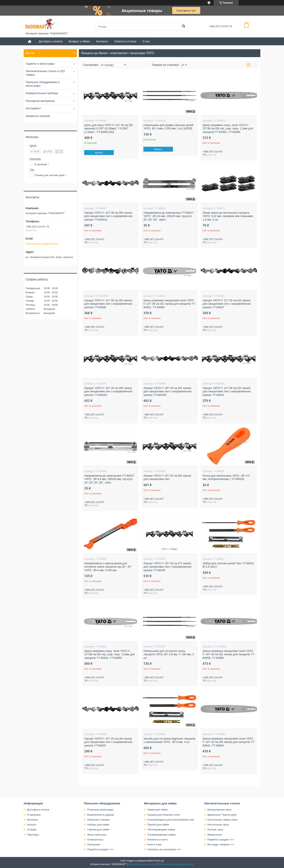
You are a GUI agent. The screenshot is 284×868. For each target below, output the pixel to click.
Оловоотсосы (95, 840)
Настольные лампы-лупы (223, 820)
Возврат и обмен (79, 41)
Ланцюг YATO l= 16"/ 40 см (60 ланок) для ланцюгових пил (167, 477)
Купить (99, 153)
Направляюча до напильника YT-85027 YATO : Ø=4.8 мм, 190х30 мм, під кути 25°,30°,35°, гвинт (168, 216)
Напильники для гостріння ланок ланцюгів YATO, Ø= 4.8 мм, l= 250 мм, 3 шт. (169, 654)
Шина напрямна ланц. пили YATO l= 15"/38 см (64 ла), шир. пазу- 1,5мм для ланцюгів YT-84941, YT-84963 (109, 654)
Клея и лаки (154, 844)
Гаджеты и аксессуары (40, 64)
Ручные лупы (215, 829)
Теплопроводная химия (161, 829)
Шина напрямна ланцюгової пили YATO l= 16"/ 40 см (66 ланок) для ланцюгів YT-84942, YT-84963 (229, 742)
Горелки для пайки (98, 829)
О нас (146, 41)
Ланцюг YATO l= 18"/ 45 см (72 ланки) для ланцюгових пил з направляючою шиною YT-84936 (167, 567)
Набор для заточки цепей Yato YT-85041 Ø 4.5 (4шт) (228, 565)
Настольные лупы (218, 825)
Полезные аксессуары (100, 810)
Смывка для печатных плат (164, 815)
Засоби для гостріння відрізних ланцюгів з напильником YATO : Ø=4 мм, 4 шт (169, 740)
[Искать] (183, 26)
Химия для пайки (157, 810)
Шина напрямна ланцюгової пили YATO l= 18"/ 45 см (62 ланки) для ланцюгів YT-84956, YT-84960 (229, 654)
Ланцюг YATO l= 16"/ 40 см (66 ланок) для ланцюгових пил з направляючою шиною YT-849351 (108, 391)
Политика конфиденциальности (176, 864)
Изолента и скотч (158, 840)
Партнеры (33, 835)
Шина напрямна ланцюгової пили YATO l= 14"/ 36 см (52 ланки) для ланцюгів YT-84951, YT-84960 (170, 304)
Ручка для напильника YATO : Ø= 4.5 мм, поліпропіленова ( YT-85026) (226, 477)
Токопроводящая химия (161, 835)
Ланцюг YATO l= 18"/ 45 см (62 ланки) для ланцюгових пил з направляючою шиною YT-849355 (167, 391)
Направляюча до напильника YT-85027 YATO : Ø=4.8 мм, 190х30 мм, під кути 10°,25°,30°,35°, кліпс (109, 479)
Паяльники (94, 844)
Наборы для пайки (98, 825)
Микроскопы (215, 835)
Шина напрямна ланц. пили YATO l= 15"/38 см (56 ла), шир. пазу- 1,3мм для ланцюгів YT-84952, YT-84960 (228, 129)
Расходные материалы (40, 101)
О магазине (34, 815)
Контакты (102, 41)
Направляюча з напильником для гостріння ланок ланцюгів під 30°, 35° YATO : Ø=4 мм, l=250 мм (108, 567)
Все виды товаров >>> (221, 844)
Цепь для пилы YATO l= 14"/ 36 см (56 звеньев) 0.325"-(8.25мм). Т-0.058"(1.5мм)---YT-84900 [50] (108, 129)
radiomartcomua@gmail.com (42, 244)
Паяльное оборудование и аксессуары (43, 84)
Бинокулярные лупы (220, 810)
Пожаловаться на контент (143, 864)
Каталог (32, 825)
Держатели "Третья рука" (222, 815)
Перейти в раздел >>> (100, 849)
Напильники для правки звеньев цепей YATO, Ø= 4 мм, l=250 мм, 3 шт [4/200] (168, 127)
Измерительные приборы (42, 93)
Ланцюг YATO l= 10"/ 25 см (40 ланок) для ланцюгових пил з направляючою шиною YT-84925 (108, 742)
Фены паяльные (97, 835)
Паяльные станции (98, 820)
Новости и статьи (125, 41)
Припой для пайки (158, 825)
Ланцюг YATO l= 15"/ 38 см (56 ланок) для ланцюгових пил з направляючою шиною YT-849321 (108, 216)
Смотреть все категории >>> (164, 849)
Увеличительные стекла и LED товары (45, 73)
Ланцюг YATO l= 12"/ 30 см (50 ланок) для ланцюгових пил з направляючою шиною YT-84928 (108, 304)
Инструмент (33, 108)
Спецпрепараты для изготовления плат (171, 820)
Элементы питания (38, 116)
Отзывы (32, 829)
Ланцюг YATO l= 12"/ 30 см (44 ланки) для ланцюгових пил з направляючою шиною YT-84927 (227, 304)
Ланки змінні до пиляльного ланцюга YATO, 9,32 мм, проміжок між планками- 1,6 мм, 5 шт (228, 216)
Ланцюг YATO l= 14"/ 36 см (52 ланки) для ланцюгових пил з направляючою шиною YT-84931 (227, 391)
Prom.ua (159, 861)
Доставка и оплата (51, 41)
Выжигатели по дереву (101, 815)
